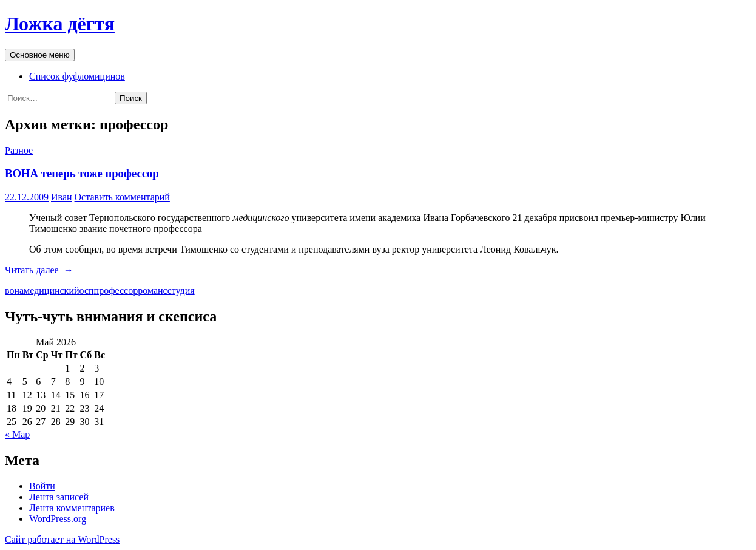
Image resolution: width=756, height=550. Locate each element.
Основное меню (40, 55)
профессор (116, 290)
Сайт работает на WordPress (62, 539)
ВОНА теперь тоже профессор (82, 173)
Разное (19, 150)
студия (181, 290)
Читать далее (39, 270)
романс (152, 290)
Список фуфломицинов (77, 76)
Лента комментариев (72, 508)
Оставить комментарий (122, 197)
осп (87, 290)
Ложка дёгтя (60, 24)
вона (14, 290)
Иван (62, 197)
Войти (42, 486)
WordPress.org (58, 519)
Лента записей (59, 497)
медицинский (51, 290)
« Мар (17, 434)
